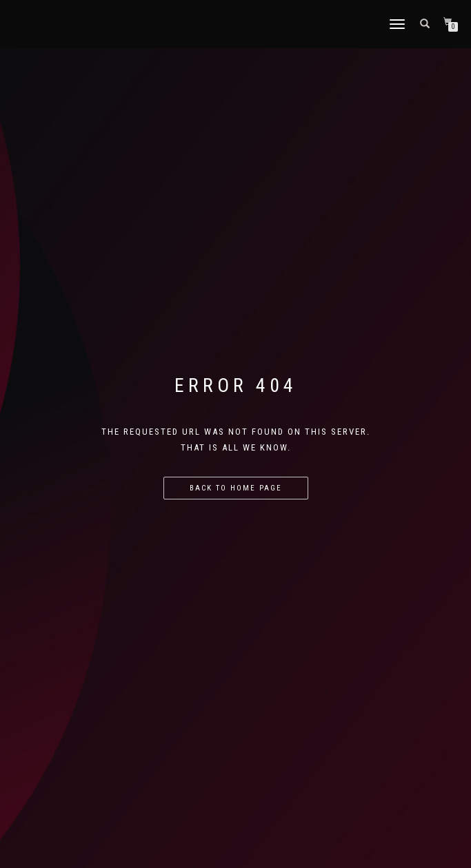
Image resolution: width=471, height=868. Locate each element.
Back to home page (236, 488)
